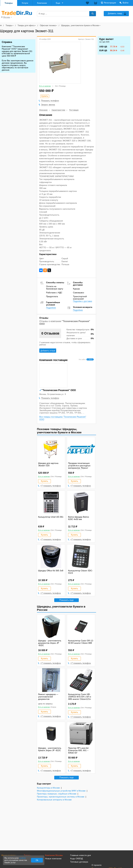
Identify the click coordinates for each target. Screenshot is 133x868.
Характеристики (58, 110)
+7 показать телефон (51, 486)
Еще (58, 3)
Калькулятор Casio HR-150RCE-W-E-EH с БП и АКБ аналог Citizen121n (80, 697)
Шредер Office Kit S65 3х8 (51, 571)
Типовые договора (79, 862)
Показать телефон (50, 101)
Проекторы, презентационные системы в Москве (61, 797)
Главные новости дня (81, 855)
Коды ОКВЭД (76, 859)
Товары (9, 3)
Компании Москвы (54, 855)
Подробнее (51, 308)
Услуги (25, 3)
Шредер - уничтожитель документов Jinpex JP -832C (50, 643)
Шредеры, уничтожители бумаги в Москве (80, 25)
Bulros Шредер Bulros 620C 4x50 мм (79, 518)
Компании (42, 3)
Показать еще (66, 600)
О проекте (97, 865)
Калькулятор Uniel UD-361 (51, 517)
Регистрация (110, 3)
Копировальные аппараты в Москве (54, 800)
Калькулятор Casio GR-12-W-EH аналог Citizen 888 (81, 642)
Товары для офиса (26, 25)
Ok (37, 860)
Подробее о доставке (83, 301)
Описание (43, 110)
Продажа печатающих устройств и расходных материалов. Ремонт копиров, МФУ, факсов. (79, 467)
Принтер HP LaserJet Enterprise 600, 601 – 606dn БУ (78, 750)
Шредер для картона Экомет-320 (48, 464)
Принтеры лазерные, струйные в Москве (57, 794)
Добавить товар (115, 13)
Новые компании (53, 859)
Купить (44, 481)
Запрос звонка (48, 105)
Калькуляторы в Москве (48, 788)
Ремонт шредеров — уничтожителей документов (48, 697)
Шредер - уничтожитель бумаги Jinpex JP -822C (50, 749)
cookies (23, 858)
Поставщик (74, 110)
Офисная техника (48, 25)
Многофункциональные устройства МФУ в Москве (61, 791)
